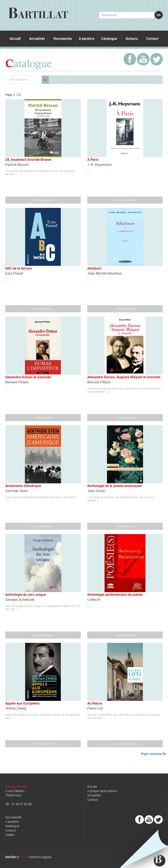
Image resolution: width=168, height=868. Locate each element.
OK (159, 15)
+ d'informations (43, 200)
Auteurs (132, 39)
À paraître (87, 39)
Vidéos (10, 835)
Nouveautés (63, 39)
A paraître (12, 822)
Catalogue (109, 39)
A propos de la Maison (102, 791)
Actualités (37, 39)
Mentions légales (40, 857)
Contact (152, 39)
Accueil (15, 39)
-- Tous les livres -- (18, 80)
